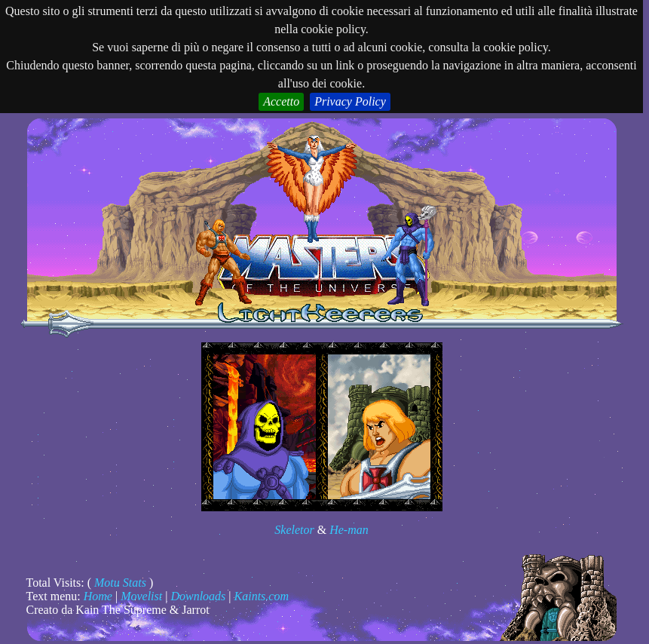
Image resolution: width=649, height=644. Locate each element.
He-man (349, 530)
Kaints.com (262, 596)
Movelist (141, 596)
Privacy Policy (350, 101)
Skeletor (294, 530)
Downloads (198, 596)
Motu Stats (120, 583)
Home (98, 596)
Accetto (281, 101)
